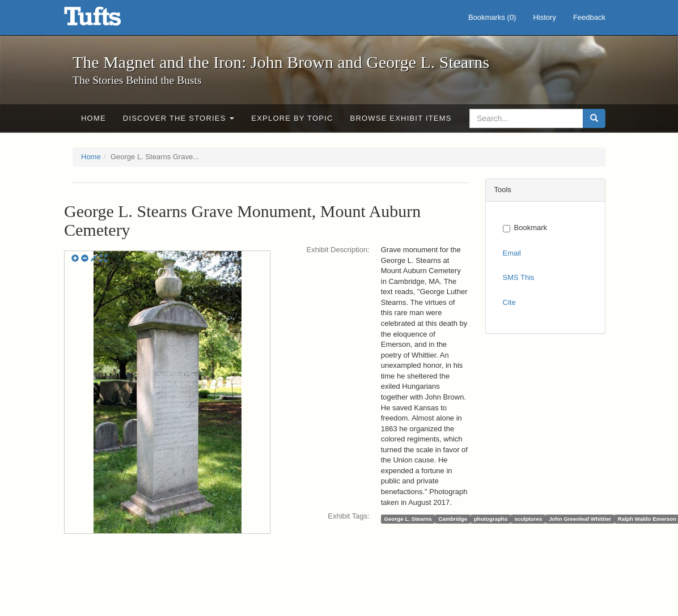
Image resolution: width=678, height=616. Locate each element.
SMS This (519, 277)
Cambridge (453, 519)
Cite (509, 302)
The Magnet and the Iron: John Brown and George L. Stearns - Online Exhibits (107, 20)
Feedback (589, 17)
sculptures (528, 519)
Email (512, 253)
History (544, 17)
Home (94, 118)
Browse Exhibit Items (401, 118)
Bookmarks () (492, 17)
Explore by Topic (292, 118)
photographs (491, 519)
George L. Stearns (408, 519)
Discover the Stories (179, 118)
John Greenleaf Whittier (580, 519)
